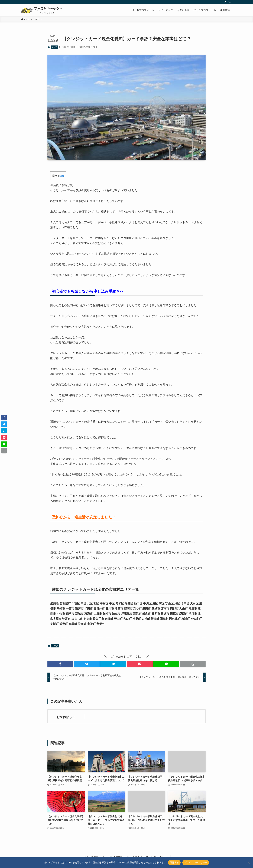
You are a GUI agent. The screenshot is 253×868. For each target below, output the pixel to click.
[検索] (230, 2)
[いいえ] (249, 863)
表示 (61, 176)
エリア (54, 47)
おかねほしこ (66, 717)
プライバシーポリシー (196, 862)
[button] (60, 664)
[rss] (225, 2)
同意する (174, 862)
